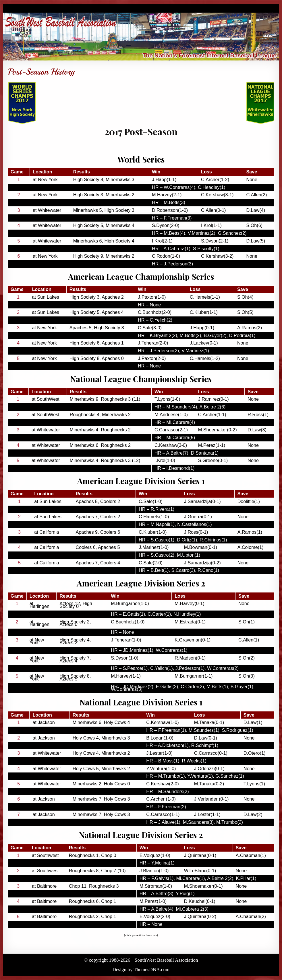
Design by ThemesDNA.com (141, 970)
